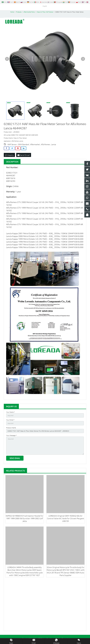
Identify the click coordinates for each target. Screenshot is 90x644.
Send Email (24, 155)
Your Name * (10, 412)
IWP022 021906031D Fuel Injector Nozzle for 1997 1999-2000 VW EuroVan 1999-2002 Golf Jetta (25, 519)
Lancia (54, 145)
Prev (7, 59)
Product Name (11, 428)
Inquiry (9, 155)
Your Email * (10, 420)
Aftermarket (35, 145)
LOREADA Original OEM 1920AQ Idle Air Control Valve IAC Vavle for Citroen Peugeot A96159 (66, 519)
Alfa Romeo (45, 145)
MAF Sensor (12, 145)
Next (83, 59)
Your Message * (11, 436)
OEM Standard (23, 145)
